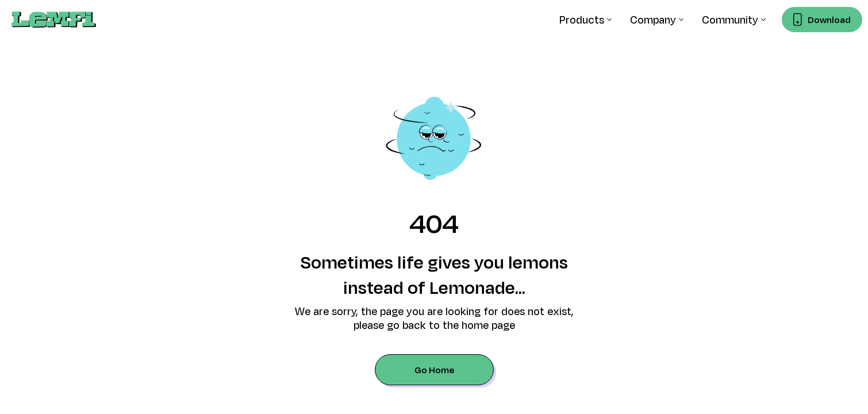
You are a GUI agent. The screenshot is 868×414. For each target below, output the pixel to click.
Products (582, 19)
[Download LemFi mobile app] (822, 20)
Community (730, 19)
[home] (54, 20)
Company (653, 19)
